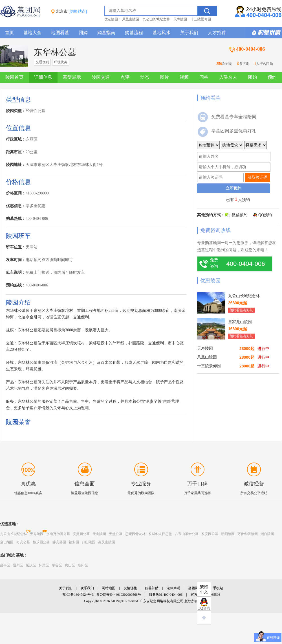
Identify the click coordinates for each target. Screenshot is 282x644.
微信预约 (240, 215)
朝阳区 (83, 565)
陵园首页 (14, 77)
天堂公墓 (116, 534)
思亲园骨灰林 (135, 534)
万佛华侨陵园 (248, 534)
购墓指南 (106, 33)
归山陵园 (89, 542)
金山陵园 (7, 542)
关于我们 (189, 33)
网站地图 (109, 588)
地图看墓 (60, 33)
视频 (184, 77)
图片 (164, 77)
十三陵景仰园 (201, 19)
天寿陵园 (180, 19)
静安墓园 (59, 542)
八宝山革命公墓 (187, 534)
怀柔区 (44, 565)
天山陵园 (99, 534)
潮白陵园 (267, 534)
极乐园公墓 (41, 542)
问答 (204, 77)
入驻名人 (228, 77)
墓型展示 (72, 77)
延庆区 (31, 565)
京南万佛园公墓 (58, 534)
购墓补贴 (152, 588)
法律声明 (173, 588)
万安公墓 (23, 542)
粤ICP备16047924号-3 (78, 595)
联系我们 (87, 588)
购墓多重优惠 (264, 33)
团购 (83, 33)
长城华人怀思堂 (160, 534)
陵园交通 (101, 77)
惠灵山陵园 (107, 542)
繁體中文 (204, 589)
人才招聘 (217, 33)
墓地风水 (162, 33)
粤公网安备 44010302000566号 (119, 595)
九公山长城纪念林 (156, 19)
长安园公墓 (210, 534)
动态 (145, 77)
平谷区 (57, 565)
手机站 (218, 588)
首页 (9, 33)
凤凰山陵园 (131, 19)
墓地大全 (32, 33)
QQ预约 (265, 215)
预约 (272, 77)
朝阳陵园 (228, 534)
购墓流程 (134, 33)
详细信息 (43, 77)
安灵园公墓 (81, 534)
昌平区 (5, 565)
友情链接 (130, 588)
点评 (125, 77)
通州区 (18, 565)
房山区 (70, 565)
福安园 (74, 542)
